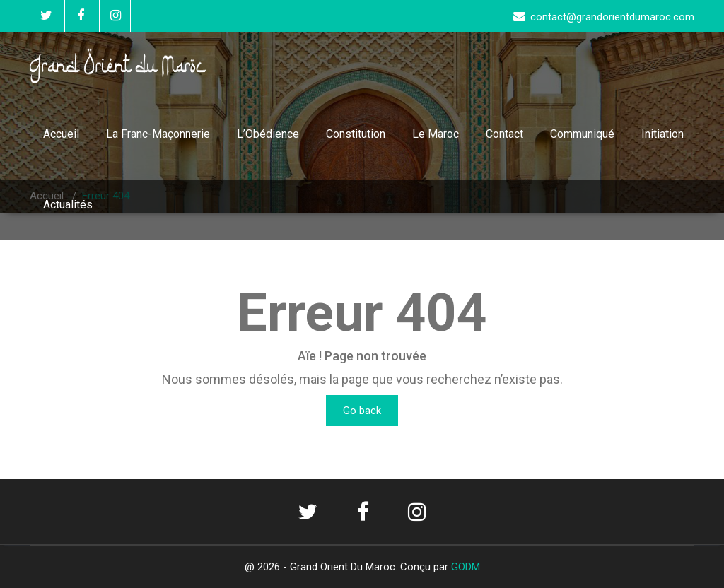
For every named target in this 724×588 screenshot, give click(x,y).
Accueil (61, 134)
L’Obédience (268, 134)
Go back (362, 411)
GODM (466, 567)
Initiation (662, 134)
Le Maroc (436, 134)
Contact (504, 134)
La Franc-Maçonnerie (158, 134)
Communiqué (582, 134)
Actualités (68, 205)
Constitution (356, 134)
